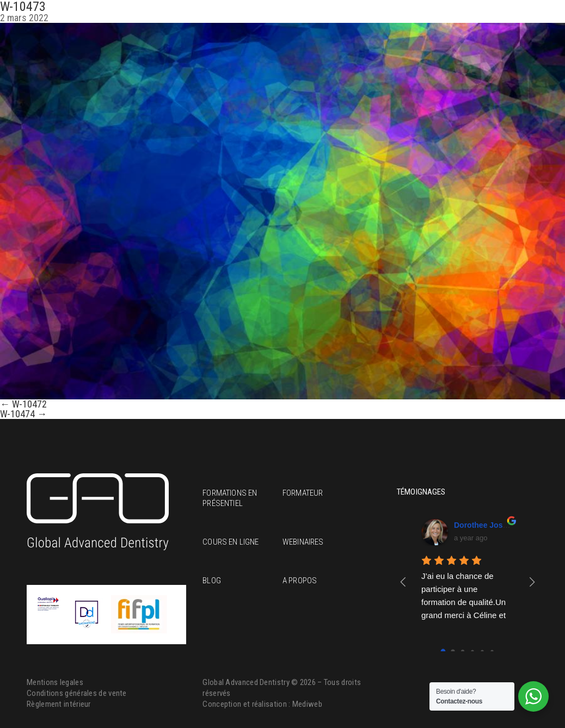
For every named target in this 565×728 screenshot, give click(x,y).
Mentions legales (55, 682)
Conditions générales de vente (77, 693)
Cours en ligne (231, 542)
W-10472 (23, 404)
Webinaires (303, 542)
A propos (300, 581)
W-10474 (23, 414)
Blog (212, 581)
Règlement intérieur (59, 704)
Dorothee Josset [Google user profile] (484, 525)
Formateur (303, 493)
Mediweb (307, 704)
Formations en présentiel (230, 498)
